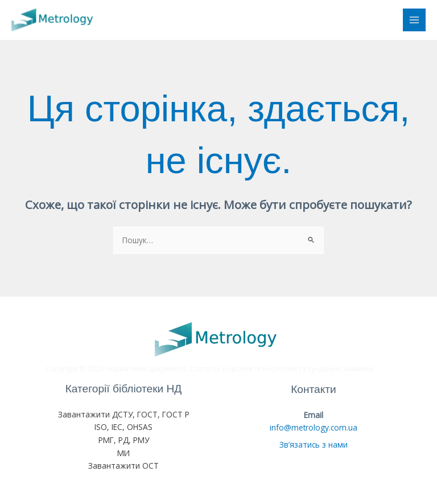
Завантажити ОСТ (123, 466)
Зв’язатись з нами (314, 444)
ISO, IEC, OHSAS (123, 427)
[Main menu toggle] (415, 20)
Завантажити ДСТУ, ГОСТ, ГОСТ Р (124, 414)
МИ (123, 453)
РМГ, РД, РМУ (124, 440)
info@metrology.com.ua (314, 427)
